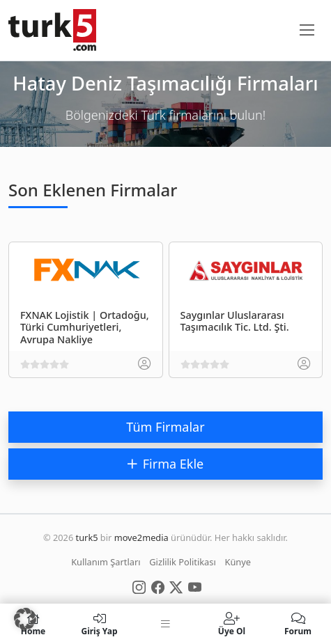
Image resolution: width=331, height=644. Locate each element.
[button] (25, 619)
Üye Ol (232, 624)
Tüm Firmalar (165, 427)
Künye (238, 562)
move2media (141, 537)
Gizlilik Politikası (182, 562)
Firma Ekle (165, 464)
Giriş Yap (99, 624)
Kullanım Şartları (106, 562)
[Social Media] (139, 586)
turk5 (87, 537)
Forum (298, 624)
